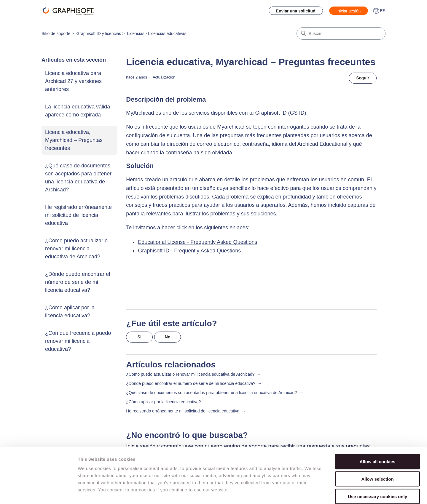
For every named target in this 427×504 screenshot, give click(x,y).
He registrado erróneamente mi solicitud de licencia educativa (78, 215)
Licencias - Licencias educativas (157, 33)
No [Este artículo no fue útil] (168, 337)
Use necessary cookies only (377, 466)
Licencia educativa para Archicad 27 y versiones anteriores (73, 81)
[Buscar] (341, 33)
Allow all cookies (378, 431)
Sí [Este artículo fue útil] (140, 337)
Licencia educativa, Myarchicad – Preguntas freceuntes (74, 140)
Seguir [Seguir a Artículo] (363, 78)
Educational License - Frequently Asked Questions (197, 242)
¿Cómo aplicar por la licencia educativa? (70, 312)
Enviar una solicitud (296, 11)
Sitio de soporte (56, 33)
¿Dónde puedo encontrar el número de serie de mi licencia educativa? (78, 282)
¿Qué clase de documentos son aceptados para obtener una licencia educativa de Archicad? (78, 178)
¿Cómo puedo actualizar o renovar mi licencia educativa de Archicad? (76, 249)
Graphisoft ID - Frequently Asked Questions (189, 251)
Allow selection (377, 449)
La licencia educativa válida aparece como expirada (78, 111)
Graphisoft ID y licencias (99, 33)
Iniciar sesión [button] (349, 11)
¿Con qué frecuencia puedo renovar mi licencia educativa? (78, 341)
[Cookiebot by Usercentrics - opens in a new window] (38, 492)
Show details (311, 492)
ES (379, 11)
